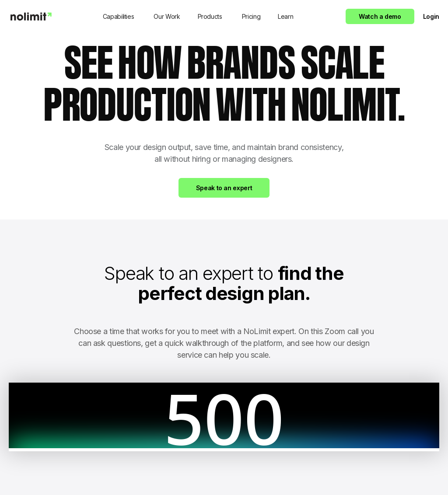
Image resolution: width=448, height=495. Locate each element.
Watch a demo (380, 16)
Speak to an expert (224, 188)
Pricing (251, 16)
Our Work (167, 16)
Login (431, 16)
